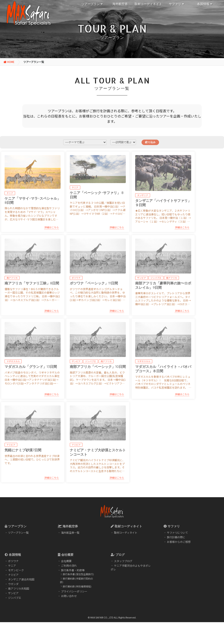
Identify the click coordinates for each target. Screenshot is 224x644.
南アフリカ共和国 (19, 588)
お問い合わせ (69, 596)
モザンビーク (16, 570)
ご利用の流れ (69, 565)
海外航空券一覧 (70, 532)
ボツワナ (13, 561)
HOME (9, 62)
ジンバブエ (15, 598)
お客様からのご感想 (179, 542)
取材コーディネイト (126, 532)
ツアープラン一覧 (18, 532)
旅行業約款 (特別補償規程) (77, 586)
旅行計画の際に (176, 537)
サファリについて (177, 532)
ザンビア (13, 593)
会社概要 (66, 561)
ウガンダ (13, 584)
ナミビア (13, 575)
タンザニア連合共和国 (21, 579)
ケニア (12, 565)
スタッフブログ (123, 561)
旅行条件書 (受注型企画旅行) (78, 574)
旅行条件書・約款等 (73, 570)
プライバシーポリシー (74, 591)
